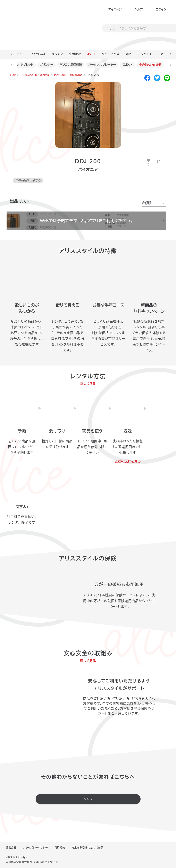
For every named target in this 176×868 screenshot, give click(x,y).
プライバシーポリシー (35, 848)
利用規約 (60, 848)
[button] (154, 203)
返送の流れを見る (128, 461)
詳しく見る (88, 384)
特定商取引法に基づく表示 (87, 848)
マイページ (115, 10)
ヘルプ (139, 10)
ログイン (161, 10)
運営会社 (11, 848)
